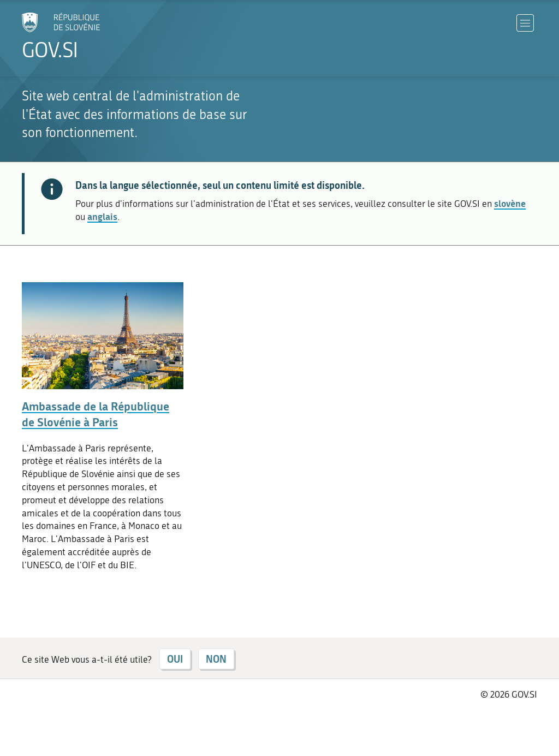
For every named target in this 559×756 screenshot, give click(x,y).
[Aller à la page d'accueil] (91, 36)
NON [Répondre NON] (216, 659)
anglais (102, 216)
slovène (510, 203)
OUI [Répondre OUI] (175, 659)
